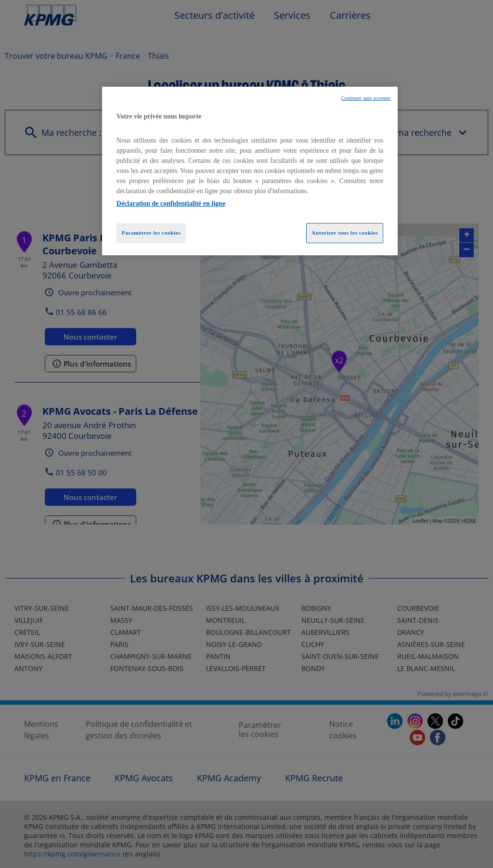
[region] (250, 171)
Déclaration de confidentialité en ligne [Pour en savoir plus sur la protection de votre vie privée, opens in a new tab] (171, 204)
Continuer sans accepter (366, 98)
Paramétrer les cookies (151, 233)
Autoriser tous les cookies (345, 233)
